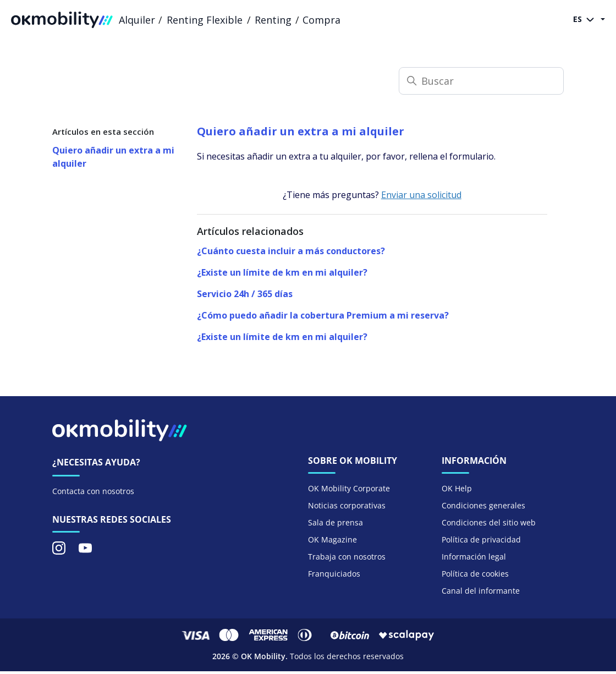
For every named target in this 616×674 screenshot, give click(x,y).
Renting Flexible (205, 20)
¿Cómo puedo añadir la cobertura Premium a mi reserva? (323, 315)
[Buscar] (481, 81)
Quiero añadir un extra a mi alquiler (113, 157)
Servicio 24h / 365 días (245, 294)
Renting (273, 20)
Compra (321, 20)
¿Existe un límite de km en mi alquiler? (282, 272)
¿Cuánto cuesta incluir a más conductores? (291, 251)
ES (586, 20)
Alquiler (137, 20)
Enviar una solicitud (421, 195)
